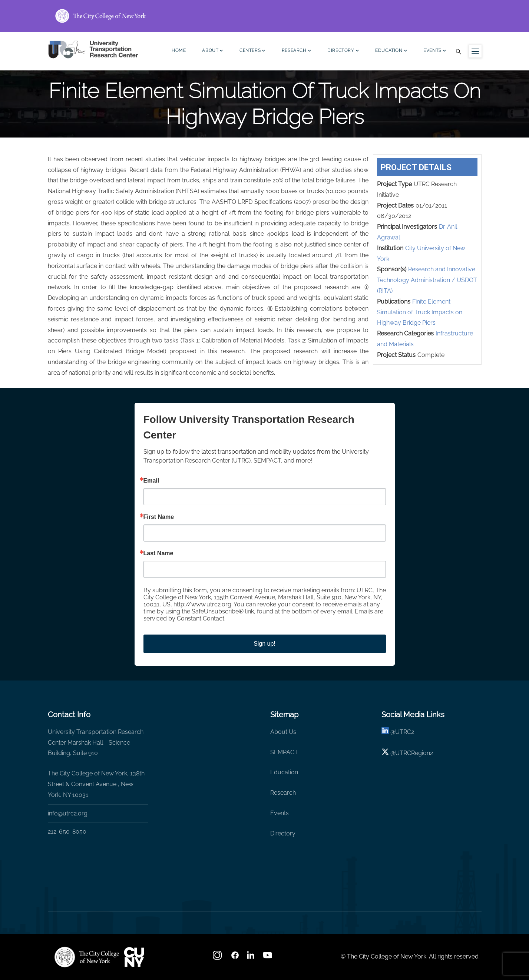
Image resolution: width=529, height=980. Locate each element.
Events (435, 51)
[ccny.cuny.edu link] (265, 16)
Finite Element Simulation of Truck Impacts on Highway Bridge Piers (420, 312)
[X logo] (385, 753)
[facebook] (235, 958)
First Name (159, 517)
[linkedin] (385, 732)
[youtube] (268, 958)
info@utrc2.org (68, 813)
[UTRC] (87, 957)
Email (151, 481)
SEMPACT (284, 752)
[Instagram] (218, 958)
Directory (343, 51)
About (213, 51)
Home (179, 50)
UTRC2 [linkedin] (405, 732)
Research (296, 51)
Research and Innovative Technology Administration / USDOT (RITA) (427, 280)
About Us (283, 732)
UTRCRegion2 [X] (414, 753)
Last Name (158, 553)
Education (391, 51)
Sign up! (264, 644)
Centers (252, 51)
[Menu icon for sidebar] (475, 51)
